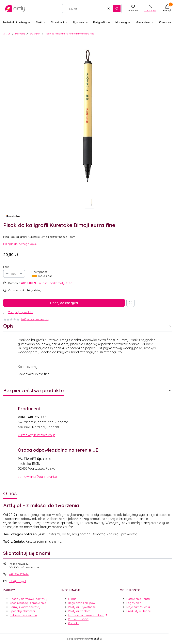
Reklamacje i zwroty (23, 615)
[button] (117, 9)
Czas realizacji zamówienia (28, 603)
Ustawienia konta (138, 599)
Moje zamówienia (138, 607)
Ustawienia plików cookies (86, 615)
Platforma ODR (78, 619)
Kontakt (73, 623)
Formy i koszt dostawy (25, 607)
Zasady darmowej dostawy (28, 599)
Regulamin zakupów (82, 603)
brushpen (35, 34)
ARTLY (7, 34)
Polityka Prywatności (82, 607)
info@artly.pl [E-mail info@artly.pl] (17, 581)
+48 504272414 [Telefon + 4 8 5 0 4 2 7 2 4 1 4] (19, 574)
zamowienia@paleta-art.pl (38, 477)
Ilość (6, 267)
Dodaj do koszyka (64, 303)
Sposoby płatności (22, 611)
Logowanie (134, 603)
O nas (72, 599)
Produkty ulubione (139, 611)
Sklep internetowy (83, 639)
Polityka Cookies (79, 611)
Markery (20, 34)
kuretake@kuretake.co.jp (37, 435)
